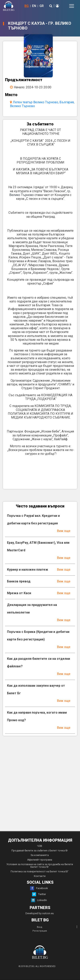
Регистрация (40, 931)
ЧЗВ (40, 846)
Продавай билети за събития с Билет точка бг (40, 850)
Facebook (39, 888)
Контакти (40, 876)
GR (42, 6)
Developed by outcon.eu (40, 913)
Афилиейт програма (40, 860)
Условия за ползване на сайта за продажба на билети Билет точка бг (40, 866)
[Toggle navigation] (72, 6)
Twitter (39, 894)
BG (27, 6)
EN (34, 6)
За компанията (40, 855)
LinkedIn (39, 900)
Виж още (64, 531)
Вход (40, 927)
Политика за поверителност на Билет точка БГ (40, 871)
